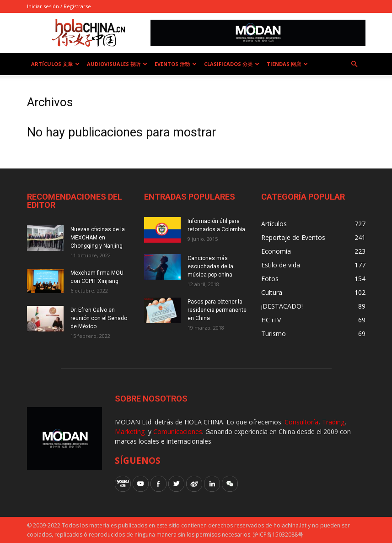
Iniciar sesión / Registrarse (59, 6)
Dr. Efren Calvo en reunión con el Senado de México (99, 318)
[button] (354, 64)
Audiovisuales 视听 (117, 64)
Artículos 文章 (55, 64)
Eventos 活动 (176, 64)
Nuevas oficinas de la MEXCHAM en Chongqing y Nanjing (98, 238)
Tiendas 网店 (287, 64)
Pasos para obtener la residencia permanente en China (217, 310)
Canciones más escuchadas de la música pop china (210, 266)
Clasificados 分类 (232, 64)
